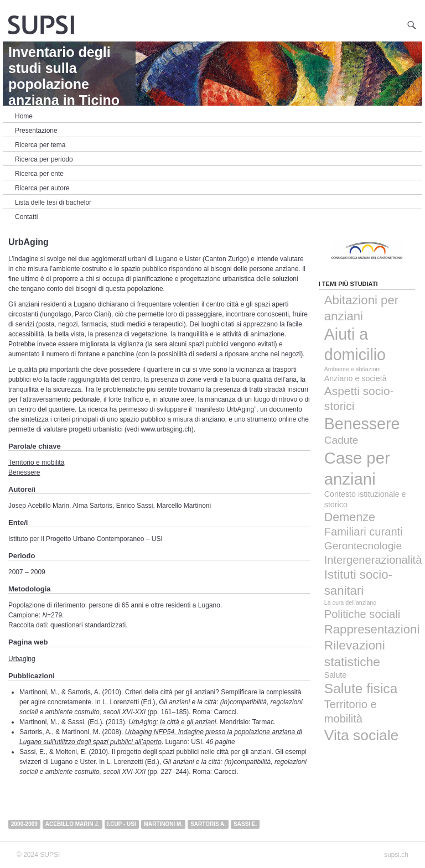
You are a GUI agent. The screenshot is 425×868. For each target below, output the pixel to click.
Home (24, 116)
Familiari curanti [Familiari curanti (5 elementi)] (364, 532)
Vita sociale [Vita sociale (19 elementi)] (362, 735)
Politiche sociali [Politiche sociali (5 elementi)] (362, 614)
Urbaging (22, 659)
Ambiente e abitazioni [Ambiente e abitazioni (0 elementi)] (353, 369)
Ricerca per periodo (44, 159)
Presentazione (36, 131)
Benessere (24, 472)
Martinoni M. (164, 824)
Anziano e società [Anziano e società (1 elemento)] (356, 378)
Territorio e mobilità (36, 462)
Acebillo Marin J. (72, 824)
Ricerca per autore (42, 188)
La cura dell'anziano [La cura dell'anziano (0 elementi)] (350, 602)
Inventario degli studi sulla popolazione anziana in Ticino (64, 76)
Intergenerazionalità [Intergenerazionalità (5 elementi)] (373, 560)
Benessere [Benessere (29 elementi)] (362, 424)
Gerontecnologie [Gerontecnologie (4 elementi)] (363, 546)
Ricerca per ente (39, 174)
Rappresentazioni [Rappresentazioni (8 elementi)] (372, 629)
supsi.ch (396, 855)
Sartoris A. (208, 824)
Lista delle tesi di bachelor (53, 202)
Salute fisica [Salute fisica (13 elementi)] (361, 688)
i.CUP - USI (122, 824)
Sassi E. (245, 824)
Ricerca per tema (40, 145)
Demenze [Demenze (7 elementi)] (350, 517)
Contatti (26, 217)
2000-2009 (24, 824)
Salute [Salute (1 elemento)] (336, 675)
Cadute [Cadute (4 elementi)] (341, 440)
